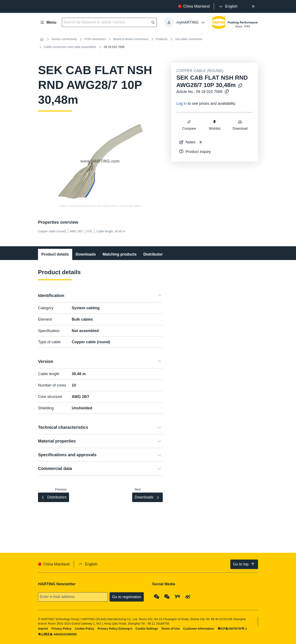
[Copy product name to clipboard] (239, 86)
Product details (55, 254)
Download (240, 125)
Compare (189, 125)
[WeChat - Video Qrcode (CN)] (167, 597)
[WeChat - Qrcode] (157, 597)
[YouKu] (178, 597)
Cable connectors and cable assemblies (70, 47)
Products (162, 39)
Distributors (154, 254)
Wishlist (215, 125)
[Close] (253, 6)
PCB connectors (95, 39)
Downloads (86, 254)
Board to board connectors (131, 39)
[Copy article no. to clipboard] (226, 92)
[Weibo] (188, 597)
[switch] (189, 122)
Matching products (120, 254)
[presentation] (228, 6)
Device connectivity (64, 39)
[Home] (42, 39)
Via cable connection (189, 39)
